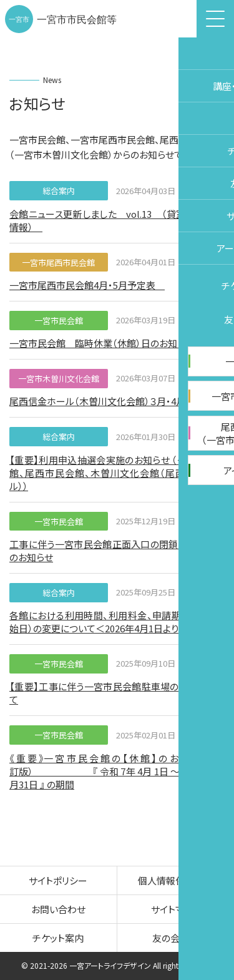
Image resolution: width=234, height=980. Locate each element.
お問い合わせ (58, 909)
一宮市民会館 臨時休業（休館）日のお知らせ (102, 343)
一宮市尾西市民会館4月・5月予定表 (87, 285)
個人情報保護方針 (175, 880)
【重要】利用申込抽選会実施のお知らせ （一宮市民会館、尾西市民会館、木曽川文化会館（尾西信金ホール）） (117, 473)
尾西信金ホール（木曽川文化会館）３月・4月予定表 (111, 401)
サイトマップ (175, 909)
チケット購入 (219, 483)
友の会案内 (175, 938)
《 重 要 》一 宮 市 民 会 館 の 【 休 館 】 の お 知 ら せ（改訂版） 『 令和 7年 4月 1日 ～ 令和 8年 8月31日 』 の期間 (117, 771)
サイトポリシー (58, 880)
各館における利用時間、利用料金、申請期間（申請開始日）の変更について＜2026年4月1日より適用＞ (117, 622)
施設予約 (219, 390)
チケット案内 (58, 938)
